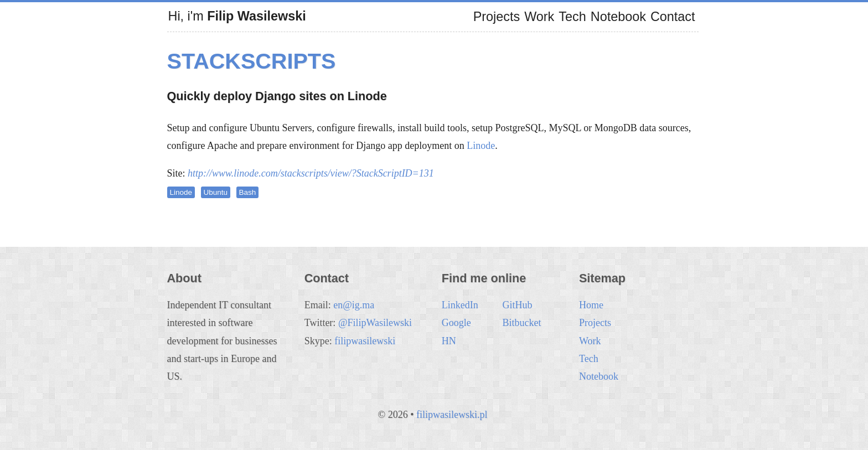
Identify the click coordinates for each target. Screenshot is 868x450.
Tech (572, 17)
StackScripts (252, 61)
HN (449, 341)
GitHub (517, 305)
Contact (673, 17)
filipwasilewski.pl (452, 415)
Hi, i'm (237, 16)
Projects (497, 17)
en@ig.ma (354, 305)
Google (456, 323)
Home (591, 305)
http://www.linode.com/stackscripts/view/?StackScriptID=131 (311, 173)
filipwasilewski (365, 341)
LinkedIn (460, 305)
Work (539, 17)
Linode (481, 146)
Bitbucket (521, 323)
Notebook (618, 17)
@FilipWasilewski (375, 323)
